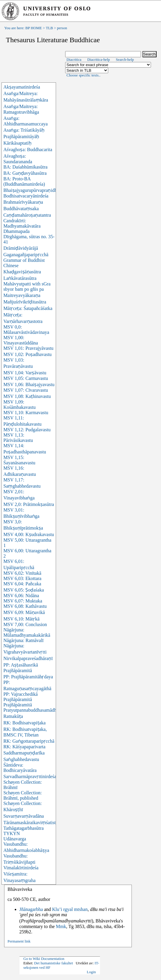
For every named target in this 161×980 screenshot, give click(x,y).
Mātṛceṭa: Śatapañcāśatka (28, 308)
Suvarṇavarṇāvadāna (23, 816)
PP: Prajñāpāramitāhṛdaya (28, 677)
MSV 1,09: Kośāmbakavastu (19, 405)
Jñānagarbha (31, 909)
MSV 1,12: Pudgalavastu (27, 430)
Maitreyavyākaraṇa (22, 295)
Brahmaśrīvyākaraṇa (23, 202)
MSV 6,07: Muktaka (23, 601)
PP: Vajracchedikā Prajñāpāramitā (20, 697)
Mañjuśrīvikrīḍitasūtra (25, 302)
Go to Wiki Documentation (44, 959)
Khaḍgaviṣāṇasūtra (22, 272)
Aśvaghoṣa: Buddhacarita (28, 150)
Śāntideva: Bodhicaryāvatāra (20, 768)
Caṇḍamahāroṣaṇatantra (27, 215)
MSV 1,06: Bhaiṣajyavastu (29, 384)
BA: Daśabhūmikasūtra (25, 167)
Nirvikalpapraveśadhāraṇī (28, 658)
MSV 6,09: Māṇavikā (24, 612)
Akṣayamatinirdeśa (22, 87)
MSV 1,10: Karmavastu (26, 413)
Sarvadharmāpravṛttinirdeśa (30, 776)
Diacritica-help (99, 60)
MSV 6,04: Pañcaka (22, 584)
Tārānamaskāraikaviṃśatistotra (33, 823)
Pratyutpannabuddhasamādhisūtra (35, 710)
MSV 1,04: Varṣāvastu (25, 373)
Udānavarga (15, 839)
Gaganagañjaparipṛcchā (26, 255)
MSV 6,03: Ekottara (22, 578)
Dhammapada (16, 231)
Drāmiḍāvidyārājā (21, 248)
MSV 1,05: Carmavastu (26, 378)
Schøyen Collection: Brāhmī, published (22, 795)
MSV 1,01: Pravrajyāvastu (28, 348)
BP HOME (34, 28)
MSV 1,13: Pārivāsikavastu (18, 438)
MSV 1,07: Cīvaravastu (26, 390)
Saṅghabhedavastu (21, 759)
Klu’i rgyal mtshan (70, 909)
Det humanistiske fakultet (54, 963)
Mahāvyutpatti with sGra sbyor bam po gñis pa (27, 286)
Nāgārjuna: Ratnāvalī (23, 640)
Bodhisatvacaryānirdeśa (26, 196)
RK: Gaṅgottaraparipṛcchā (29, 741)
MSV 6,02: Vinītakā (22, 573)
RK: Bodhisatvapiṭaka (24, 723)
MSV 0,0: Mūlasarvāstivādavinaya (26, 330)
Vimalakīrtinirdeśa (21, 868)
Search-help (125, 60)
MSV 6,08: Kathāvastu (25, 606)
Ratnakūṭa (13, 716)
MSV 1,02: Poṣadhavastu (27, 354)
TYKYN (11, 833)
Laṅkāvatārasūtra (20, 278)
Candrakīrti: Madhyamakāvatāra (22, 223)
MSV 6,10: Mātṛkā (21, 619)
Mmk (61, 926)
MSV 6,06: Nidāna (21, 596)
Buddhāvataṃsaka (21, 209)
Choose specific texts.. (84, 75)
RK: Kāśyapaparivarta (24, 747)
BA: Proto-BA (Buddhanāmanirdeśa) (24, 181)
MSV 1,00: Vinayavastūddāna (20, 340)
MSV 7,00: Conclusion (25, 624)
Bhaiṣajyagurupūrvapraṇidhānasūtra (38, 190)
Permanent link (19, 941)
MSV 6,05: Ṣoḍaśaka (23, 590)
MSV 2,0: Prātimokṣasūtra (29, 504)
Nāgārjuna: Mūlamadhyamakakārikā (27, 632)
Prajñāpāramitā (18, 705)
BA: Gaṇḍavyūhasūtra (25, 173)
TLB (49, 28)
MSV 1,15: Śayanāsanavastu (19, 460)
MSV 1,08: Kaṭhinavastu (27, 396)
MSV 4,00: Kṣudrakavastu (29, 534)
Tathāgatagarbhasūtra (23, 828)
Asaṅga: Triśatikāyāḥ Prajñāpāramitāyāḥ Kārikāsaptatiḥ (24, 137)
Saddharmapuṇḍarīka (24, 753)
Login (91, 972)
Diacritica (74, 60)
